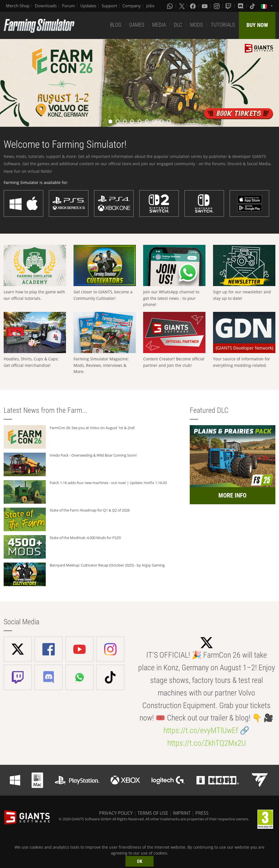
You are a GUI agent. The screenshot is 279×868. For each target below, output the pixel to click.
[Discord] (241, 6)
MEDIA (159, 25)
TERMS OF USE (153, 813)
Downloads (46, 6)
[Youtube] (205, 6)
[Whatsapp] (170, 6)
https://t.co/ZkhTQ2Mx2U (207, 743)
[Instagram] (217, 6)
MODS (196, 25)
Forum (68, 6)
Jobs (150, 6)
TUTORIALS (223, 25)
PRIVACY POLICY (116, 813)
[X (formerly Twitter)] (182, 6)
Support (109, 6)
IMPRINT (182, 813)
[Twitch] (229, 6)
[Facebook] (193, 6)
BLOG (116, 25)
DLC (178, 25)
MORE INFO (232, 495)
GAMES (137, 25)
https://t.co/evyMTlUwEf (201, 730)
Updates (88, 6)
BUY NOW (257, 25)
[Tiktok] (253, 6)
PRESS (202, 813)
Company (132, 6)
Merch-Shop (18, 6)
